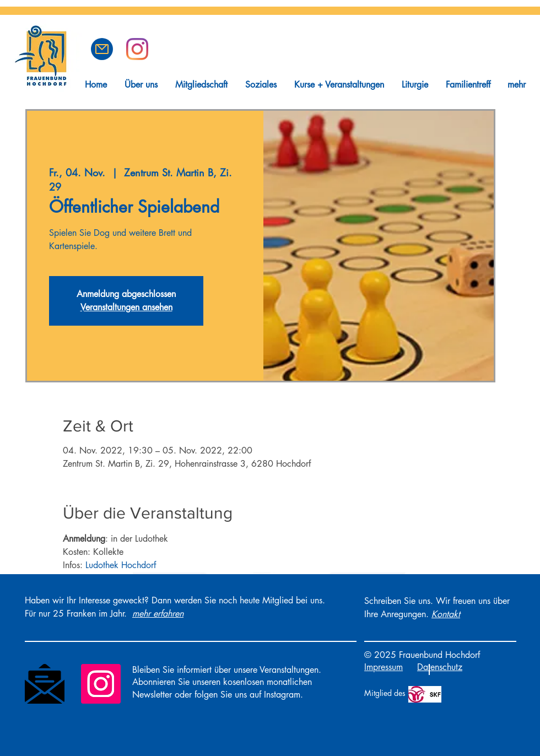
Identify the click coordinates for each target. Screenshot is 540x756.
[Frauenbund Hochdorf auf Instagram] (137, 49)
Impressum (384, 667)
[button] (102, 49)
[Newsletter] (45, 684)
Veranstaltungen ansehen (126, 307)
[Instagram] (101, 684)
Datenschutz (440, 667)
